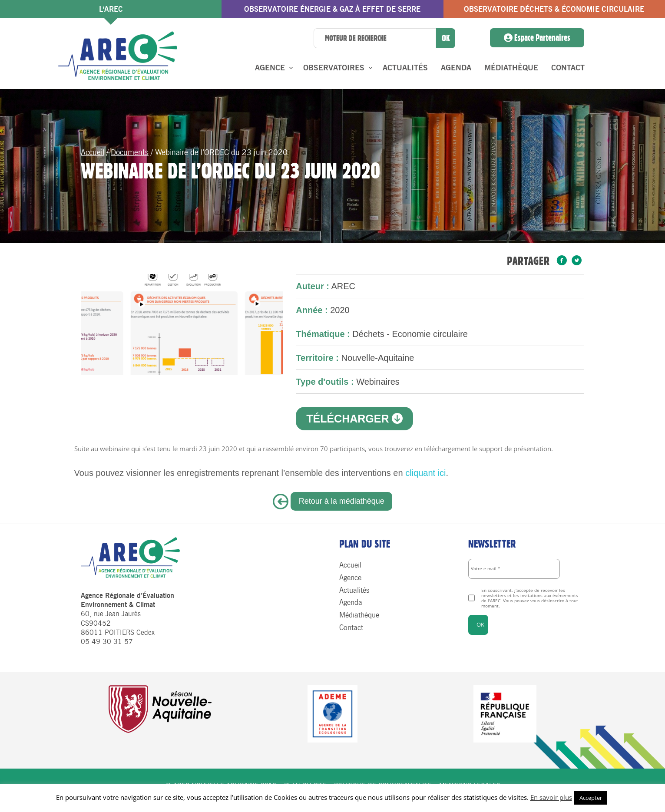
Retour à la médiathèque (342, 501)
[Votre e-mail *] (514, 569)
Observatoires (334, 68)
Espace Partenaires (537, 38)
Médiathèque (511, 68)
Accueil (93, 152)
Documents (130, 152)
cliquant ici (425, 473)
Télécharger (354, 419)
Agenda (456, 68)
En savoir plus (551, 797)
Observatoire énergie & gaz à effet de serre (332, 9)
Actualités (405, 68)
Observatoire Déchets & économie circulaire (554, 9)
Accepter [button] (591, 798)
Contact (568, 68)
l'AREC (111, 9)
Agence (270, 68)
